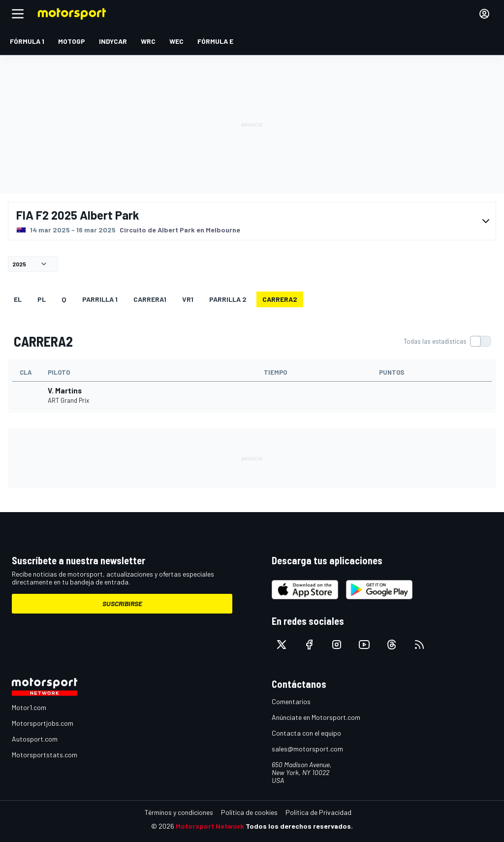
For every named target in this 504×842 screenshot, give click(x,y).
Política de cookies (249, 812)
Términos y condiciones (179, 812)
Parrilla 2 (228, 299)
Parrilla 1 (100, 299)
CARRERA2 (280, 299)
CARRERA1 (150, 299)
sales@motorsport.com (307, 749)
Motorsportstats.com (45, 755)
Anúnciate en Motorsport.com (316, 717)
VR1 (188, 299)
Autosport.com (35, 739)
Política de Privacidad (318, 812)
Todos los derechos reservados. (299, 826)
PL (42, 299)
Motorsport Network (210, 826)
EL (18, 299)
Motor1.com (29, 707)
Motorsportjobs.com (43, 723)
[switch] (447, 341)
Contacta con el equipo (306, 733)
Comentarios (291, 701)
